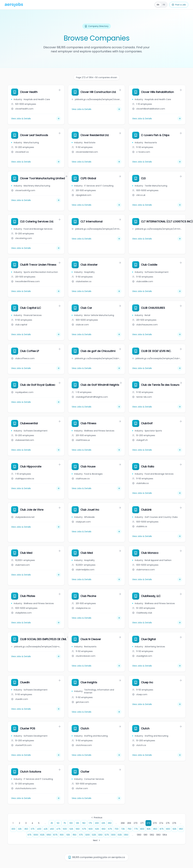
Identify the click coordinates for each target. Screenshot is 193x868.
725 (123, 829)
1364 (165, 835)
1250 (100, 835)
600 (91, 829)
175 (90, 823)
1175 (81, 835)
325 (20, 829)
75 (65, 823)
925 (174, 829)
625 (97, 829)
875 (162, 829)
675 (110, 829)
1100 (62, 835)
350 (26, 829)
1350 (126, 835)
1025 (42, 835)
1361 (145, 835)
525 (71, 829)
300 (13, 829)
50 (58, 823)
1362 (152, 835)
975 (29, 835)
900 (168, 829)
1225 (94, 835)
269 (129, 823)
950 (181, 829)
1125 (68, 835)
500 (65, 829)
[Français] (161, 5)
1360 (139, 835)
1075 (55, 835)
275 (168, 823)
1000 (36, 835)
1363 (158, 835)
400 (39, 829)
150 (84, 823)
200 (97, 823)
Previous (97, 818)
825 (149, 829)
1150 (75, 835)
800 (142, 829)
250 (110, 823)
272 (148, 823)
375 (33, 829)
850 (155, 829)
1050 (49, 835)
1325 (120, 835)
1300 (113, 835)
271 (142, 823)
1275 (107, 835)
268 (123, 823)
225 (103, 823)
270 (136, 823)
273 (155, 823)
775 (136, 829)
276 (174, 823)
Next (97, 840)
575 (84, 829)
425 (46, 829)
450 (52, 829)
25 (52, 823)
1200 (87, 835)
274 (161, 823)
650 (104, 829)
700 (116, 829)
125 (78, 823)
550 (78, 829)
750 (129, 829)
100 (71, 823)
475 (58, 829)
